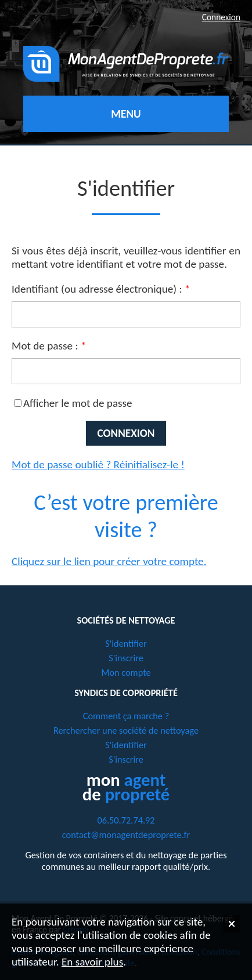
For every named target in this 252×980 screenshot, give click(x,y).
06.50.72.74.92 (126, 820)
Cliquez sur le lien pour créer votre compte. (109, 561)
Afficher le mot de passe (78, 403)
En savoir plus (92, 962)
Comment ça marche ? (126, 716)
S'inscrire (126, 658)
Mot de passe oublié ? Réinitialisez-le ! (98, 465)
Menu (126, 114)
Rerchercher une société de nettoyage (126, 730)
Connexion (221, 17)
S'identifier (126, 643)
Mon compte (126, 672)
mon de (126, 787)
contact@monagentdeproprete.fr (126, 835)
